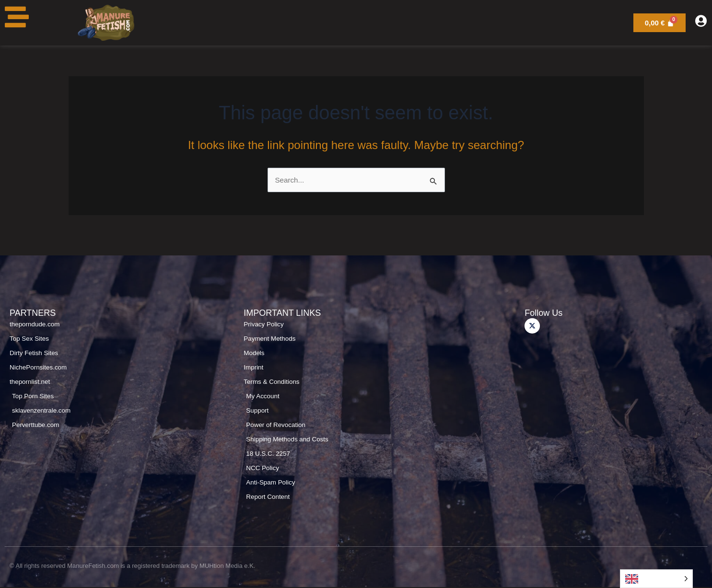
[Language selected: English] (656, 579)
